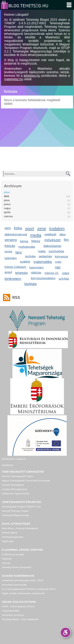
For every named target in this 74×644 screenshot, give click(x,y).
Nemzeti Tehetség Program (15, 511)
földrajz (36, 241)
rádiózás (36, 273)
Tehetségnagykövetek (13, 537)
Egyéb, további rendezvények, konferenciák (23, 593)
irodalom (57, 228)
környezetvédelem (43, 278)
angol (8, 272)
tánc (19, 252)
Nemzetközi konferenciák (14, 585)
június (7, 204)
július (7, 192)
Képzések (7, 559)
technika (30, 256)
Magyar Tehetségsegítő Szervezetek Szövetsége (26, 481)
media (36, 235)
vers (8, 228)
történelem (13, 279)
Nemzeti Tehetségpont (13, 485)
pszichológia (56, 251)
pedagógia (45, 256)
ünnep (8, 251)
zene (42, 228)
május (7, 208)
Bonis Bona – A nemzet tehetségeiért (20, 528)
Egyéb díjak (8, 541)
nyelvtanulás (27, 247)
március (8, 216)
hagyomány (37, 268)
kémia (24, 241)
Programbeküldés (11, 611)
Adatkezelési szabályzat (14, 459)
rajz (58, 267)
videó (66, 273)
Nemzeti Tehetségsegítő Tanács (18, 476)
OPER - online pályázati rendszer (18, 606)
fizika (18, 228)
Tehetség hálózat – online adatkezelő (20, 619)
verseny (11, 240)
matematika (43, 262)
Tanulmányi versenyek (13, 615)
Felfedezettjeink (10, 533)
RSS (15, 298)
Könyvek (6, 563)
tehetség (22, 273)
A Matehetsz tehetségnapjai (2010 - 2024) (22, 580)
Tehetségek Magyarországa (15, 515)
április (7, 212)
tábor (63, 234)
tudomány (11, 258)
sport (30, 228)
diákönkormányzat (16, 234)
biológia (31, 284)
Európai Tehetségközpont (14, 489)
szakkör (25, 262)
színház (64, 279)
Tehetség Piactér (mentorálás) (17, 567)
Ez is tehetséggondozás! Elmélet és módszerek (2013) (29, 589)
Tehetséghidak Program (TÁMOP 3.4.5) (21, 507)
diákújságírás (52, 246)
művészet (52, 240)
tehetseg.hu (32, 76)
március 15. (52, 273)
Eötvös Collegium (15, 267)
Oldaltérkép (8, 465)
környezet (61, 256)
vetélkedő (50, 234)
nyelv (58, 262)
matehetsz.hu (14, 79)
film (66, 240)
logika (42, 251)
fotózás (10, 246)
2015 (7, 196)
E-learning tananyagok (13, 554)
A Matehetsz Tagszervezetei (16, 494)
